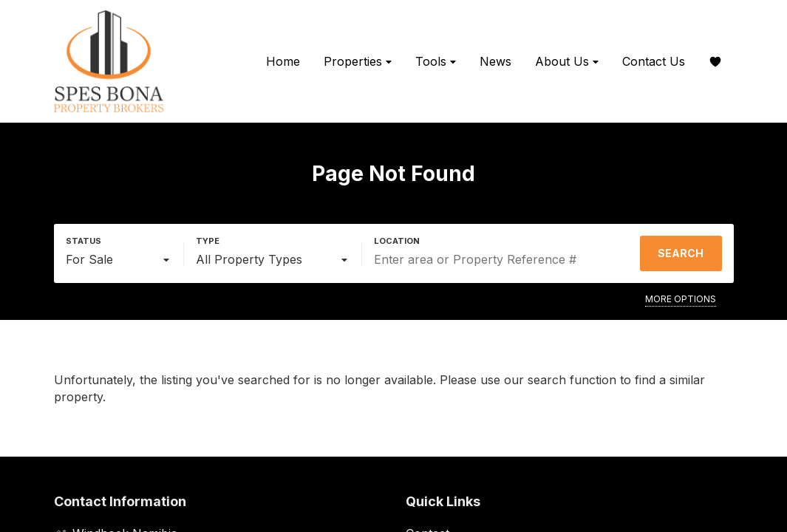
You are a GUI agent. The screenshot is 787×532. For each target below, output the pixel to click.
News (495, 61)
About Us (567, 62)
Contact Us (654, 61)
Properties (358, 62)
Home (283, 61)
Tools (436, 62)
